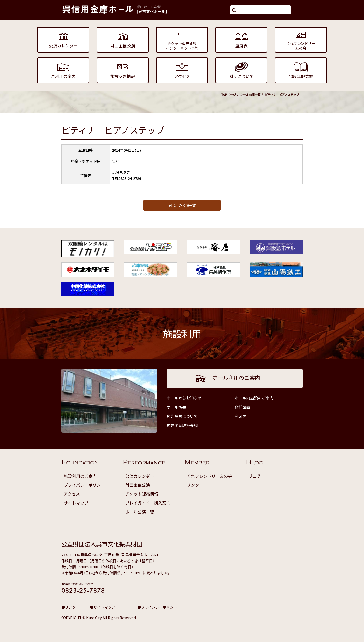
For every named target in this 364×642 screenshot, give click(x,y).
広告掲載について (182, 416)
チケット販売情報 (142, 494)
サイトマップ (76, 503)
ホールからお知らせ (184, 398)
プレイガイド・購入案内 (148, 503)
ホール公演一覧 (250, 95)
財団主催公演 (138, 485)
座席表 (240, 416)
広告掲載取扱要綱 (182, 425)
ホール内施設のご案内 (254, 398)
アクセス (72, 494)
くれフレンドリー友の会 (209, 476)
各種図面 (242, 407)
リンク (193, 485)
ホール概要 (176, 407)
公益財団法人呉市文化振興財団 (102, 544)
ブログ (255, 476)
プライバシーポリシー (84, 485)
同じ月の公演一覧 (182, 205)
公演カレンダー (140, 476)
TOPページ (229, 95)
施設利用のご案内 (80, 476)
